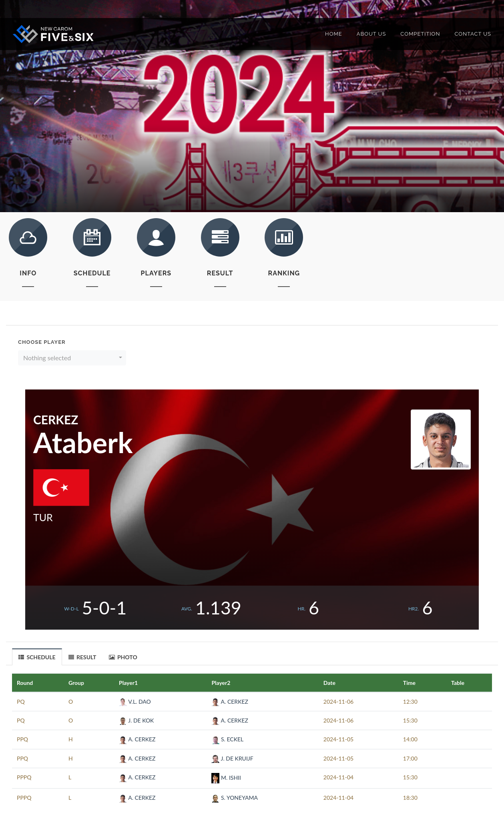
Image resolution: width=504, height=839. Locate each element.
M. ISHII (226, 778)
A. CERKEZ (230, 702)
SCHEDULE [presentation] (37, 657)
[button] (72, 358)
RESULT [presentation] (82, 657)
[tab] (37, 657)
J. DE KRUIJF (232, 758)
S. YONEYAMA (234, 798)
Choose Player (42, 342)
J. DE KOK (136, 720)
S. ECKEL (227, 739)
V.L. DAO (135, 702)
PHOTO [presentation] (123, 657)
